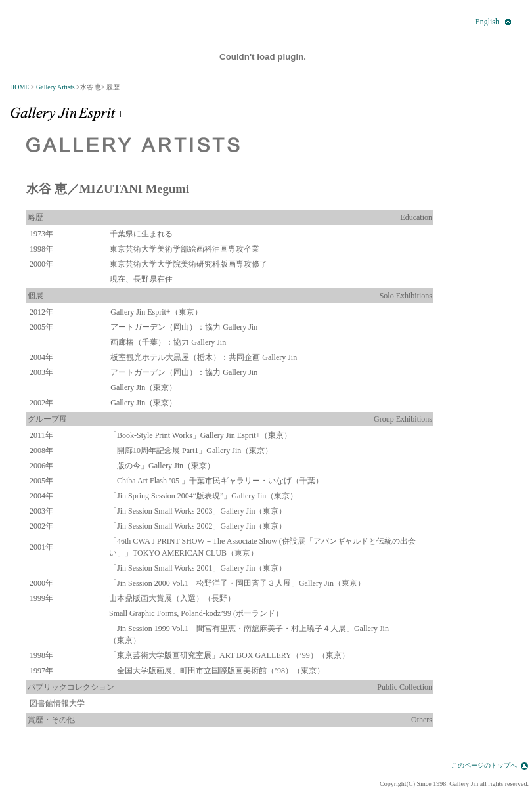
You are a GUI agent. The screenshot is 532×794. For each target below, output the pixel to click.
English (487, 22)
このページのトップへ (484, 765)
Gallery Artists (55, 87)
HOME (19, 87)
